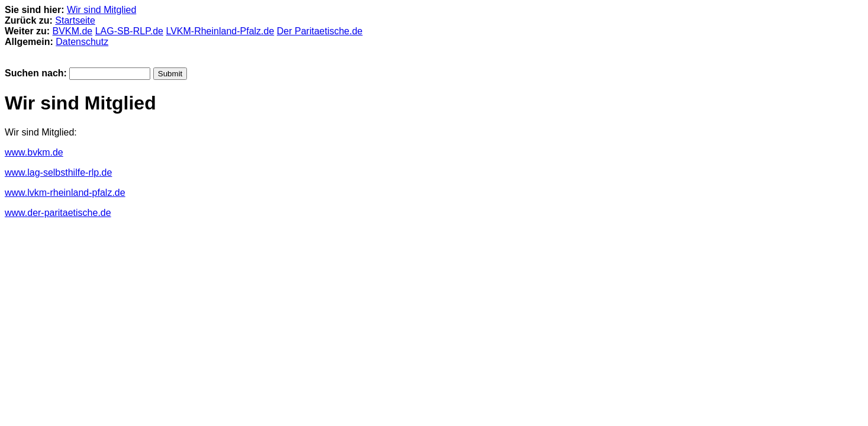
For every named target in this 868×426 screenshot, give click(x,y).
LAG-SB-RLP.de (129, 31)
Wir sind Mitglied (101, 10)
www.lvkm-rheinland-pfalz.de (65, 193)
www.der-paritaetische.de (58, 213)
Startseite (75, 20)
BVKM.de (73, 31)
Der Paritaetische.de (320, 31)
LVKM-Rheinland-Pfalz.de (220, 31)
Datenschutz (82, 42)
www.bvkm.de (34, 152)
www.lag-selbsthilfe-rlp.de (58, 172)
